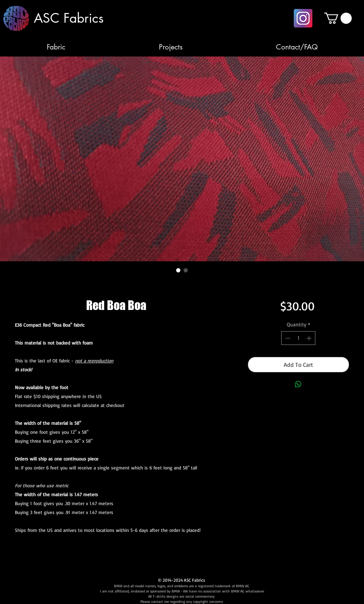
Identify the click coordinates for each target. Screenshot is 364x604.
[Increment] (310, 338)
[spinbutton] (298, 338)
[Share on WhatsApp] (298, 384)
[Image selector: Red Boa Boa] (178, 270)
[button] (338, 18)
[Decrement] (287, 338)
